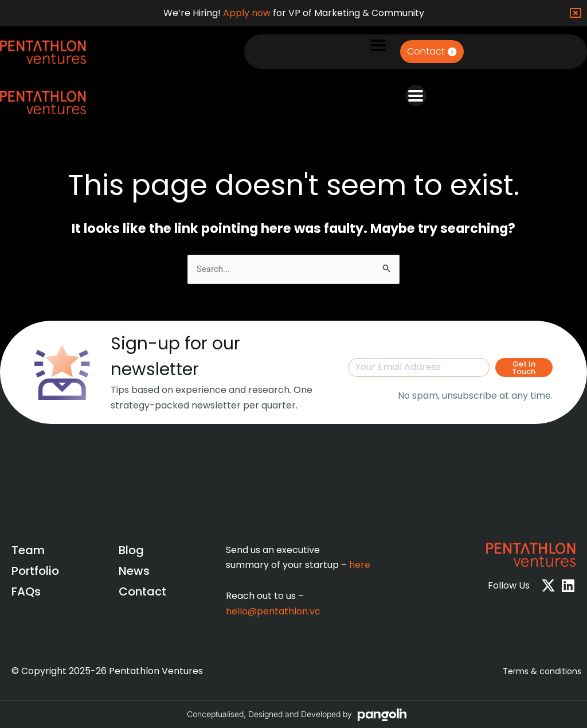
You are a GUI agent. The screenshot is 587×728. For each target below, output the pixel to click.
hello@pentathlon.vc (273, 611)
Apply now (247, 13)
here (360, 565)
